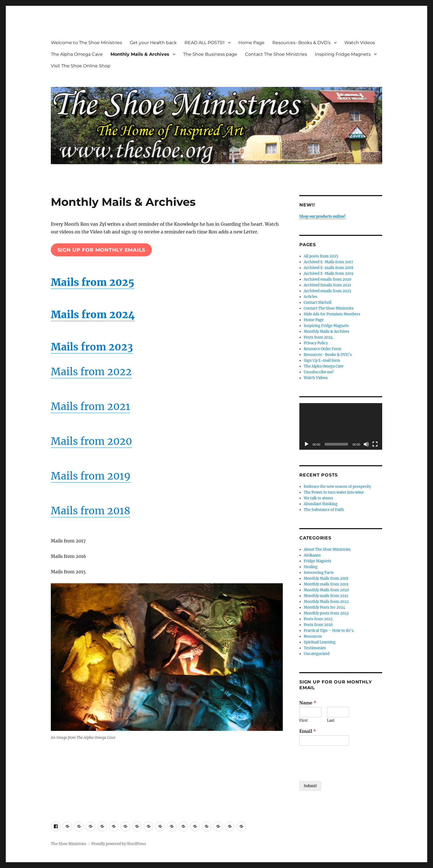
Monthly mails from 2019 (326, 584)
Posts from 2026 (318, 625)
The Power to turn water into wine (334, 492)
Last (331, 721)
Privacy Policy (316, 343)
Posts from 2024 (318, 337)
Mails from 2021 (90, 407)
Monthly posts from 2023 (326, 613)
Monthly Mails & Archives (140, 54)
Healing (311, 567)
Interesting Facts (319, 573)
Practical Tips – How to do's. (329, 631)
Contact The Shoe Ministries (276, 54)
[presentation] (341, 772)
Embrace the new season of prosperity (337, 487)
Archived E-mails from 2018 (328, 268)
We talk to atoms (318, 498)
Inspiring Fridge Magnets (343, 54)
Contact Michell (318, 303)
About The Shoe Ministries (327, 549)
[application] (341, 426)
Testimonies (315, 648)
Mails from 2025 (93, 282)
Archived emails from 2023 (327, 291)
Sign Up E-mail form (322, 360)
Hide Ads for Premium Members (332, 314)
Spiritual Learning (320, 642)
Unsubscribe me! (319, 372)
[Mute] (366, 444)
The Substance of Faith (324, 510)
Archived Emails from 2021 (327, 285)
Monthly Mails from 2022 (326, 602)
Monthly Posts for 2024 (324, 607)
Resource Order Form (323, 349)
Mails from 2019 (91, 476)
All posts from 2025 (321, 256)
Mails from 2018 (91, 511)
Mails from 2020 (91, 441)
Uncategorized (317, 654)
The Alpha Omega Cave (77, 54)
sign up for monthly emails (101, 250)
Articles (311, 297)
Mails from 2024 (93, 315)
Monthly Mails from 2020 (326, 590)
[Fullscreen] (375, 444)
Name (308, 703)
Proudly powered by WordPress (119, 844)
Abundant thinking (321, 504)
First (303, 721)
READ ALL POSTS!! (204, 43)
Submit (310, 786)
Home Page (251, 43)
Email (308, 731)
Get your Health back (153, 43)
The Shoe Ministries (69, 844)
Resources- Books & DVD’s (301, 43)
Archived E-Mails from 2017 (328, 262)
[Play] (307, 444)
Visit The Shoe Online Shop (81, 66)
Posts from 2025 (318, 619)
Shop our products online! (323, 216)
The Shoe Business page (210, 54)
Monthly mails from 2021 (326, 596)
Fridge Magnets (318, 561)
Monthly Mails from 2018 (326, 578)
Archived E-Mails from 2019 (329, 274)
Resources (313, 636)
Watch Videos (360, 43)
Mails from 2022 (91, 372)
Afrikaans (312, 555)
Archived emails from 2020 (328, 279)
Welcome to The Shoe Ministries (86, 43)
